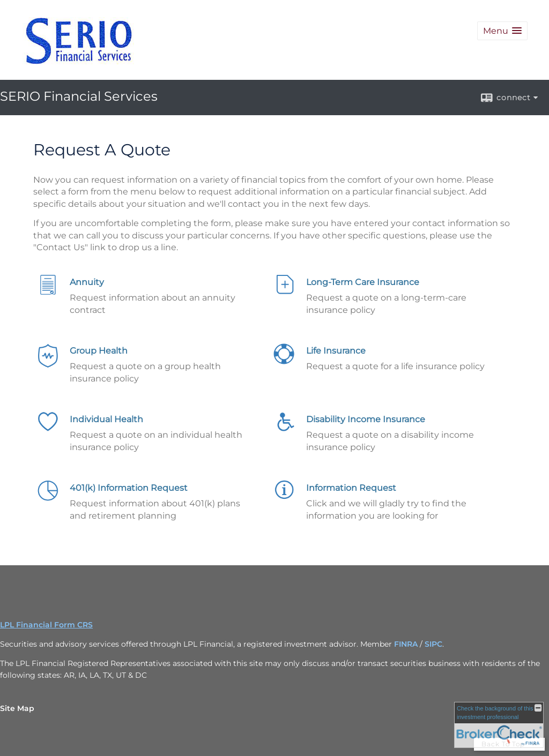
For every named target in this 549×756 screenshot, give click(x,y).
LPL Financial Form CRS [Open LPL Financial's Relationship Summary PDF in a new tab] (46, 625)
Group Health (99, 351)
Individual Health (106, 419)
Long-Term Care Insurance (363, 282)
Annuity (87, 282)
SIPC (433, 644)
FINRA (406, 644)
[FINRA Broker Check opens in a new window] (499, 725)
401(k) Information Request (129, 488)
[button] (502, 31)
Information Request (351, 488)
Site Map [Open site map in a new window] (17, 708)
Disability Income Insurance (366, 419)
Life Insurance (336, 351)
